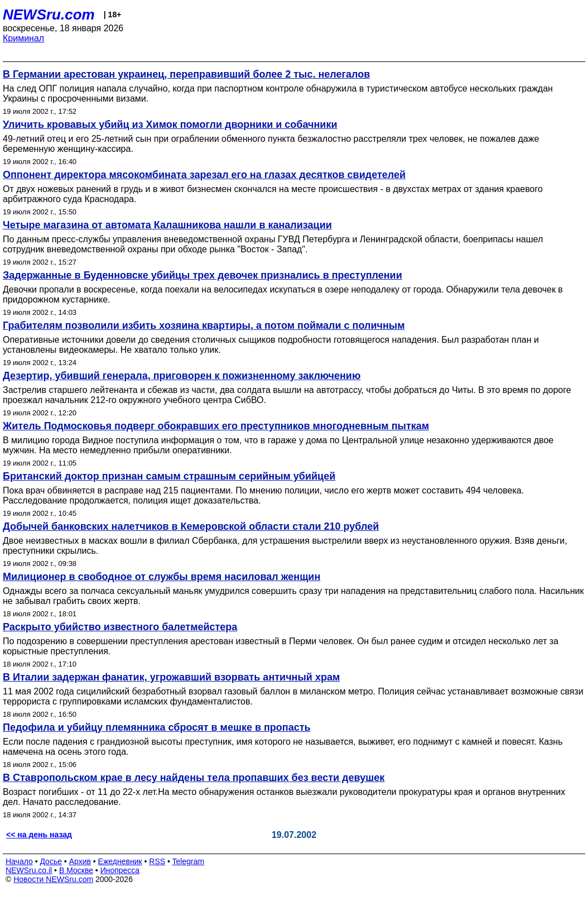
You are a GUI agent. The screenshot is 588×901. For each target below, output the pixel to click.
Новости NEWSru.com (53, 879)
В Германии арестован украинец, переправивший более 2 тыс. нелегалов (186, 74)
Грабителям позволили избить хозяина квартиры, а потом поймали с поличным (204, 325)
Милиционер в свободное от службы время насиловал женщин (162, 577)
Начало (19, 861)
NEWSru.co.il (29, 870)
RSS (157, 861)
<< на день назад (39, 835)
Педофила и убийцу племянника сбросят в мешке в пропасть (157, 727)
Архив (80, 861)
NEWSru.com (49, 15)
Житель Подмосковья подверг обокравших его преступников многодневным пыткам (216, 426)
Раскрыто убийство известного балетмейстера (120, 627)
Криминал (23, 38)
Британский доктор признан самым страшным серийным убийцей (169, 476)
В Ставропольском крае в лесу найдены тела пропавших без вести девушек (194, 778)
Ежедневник (120, 861)
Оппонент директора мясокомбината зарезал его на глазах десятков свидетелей (204, 175)
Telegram (189, 861)
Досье (51, 861)
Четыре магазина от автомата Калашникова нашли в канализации (167, 225)
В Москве (76, 870)
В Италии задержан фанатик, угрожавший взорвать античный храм (171, 677)
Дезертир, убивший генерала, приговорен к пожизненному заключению (182, 376)
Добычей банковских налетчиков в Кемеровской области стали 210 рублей (191, 526)
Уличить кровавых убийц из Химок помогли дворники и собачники (170, 124)
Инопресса (120, 870)
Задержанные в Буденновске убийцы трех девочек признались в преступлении (203, 275)
